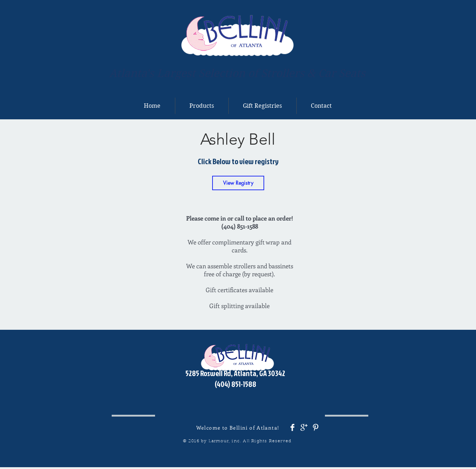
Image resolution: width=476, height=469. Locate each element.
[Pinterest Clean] (316, 427)
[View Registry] (238, 183)
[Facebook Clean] (292, 427)
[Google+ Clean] (304, 427)
